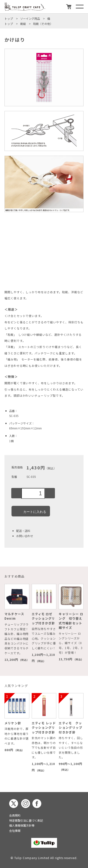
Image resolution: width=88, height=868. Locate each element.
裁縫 (23, 24)
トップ (9, 18)
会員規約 (15, 815)
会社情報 (15, 830)
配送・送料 (23, 531)
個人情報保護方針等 (22, 825)
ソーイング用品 (30, 18)
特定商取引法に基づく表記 (26, 820)
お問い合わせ (25, 536)
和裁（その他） (43, 24)
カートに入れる (31, 511)
